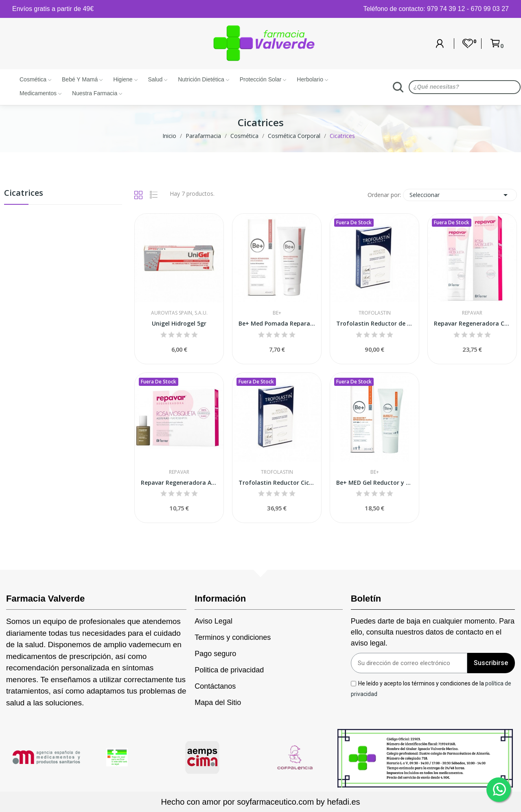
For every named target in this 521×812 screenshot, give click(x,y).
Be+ (277, 313)
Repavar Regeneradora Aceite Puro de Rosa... (179, 483)
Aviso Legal (213, 621)
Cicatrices (24, 194)
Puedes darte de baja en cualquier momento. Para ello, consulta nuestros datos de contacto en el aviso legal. (433, 632)
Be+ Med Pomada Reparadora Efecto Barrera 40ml (277, 323)
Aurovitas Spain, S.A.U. (179, 313)
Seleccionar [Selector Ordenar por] (460, 195)
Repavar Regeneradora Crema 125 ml (472, 323)
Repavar (472, 313)
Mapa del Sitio (218, 703)
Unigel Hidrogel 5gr (179, 323)
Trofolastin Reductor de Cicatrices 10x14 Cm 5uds (374, 323)
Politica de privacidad (229, 670)
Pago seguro (215, 654)
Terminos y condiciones (233, 637)
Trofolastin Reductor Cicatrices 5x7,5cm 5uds (277, 483)
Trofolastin (375, 313)
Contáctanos (215, 686)
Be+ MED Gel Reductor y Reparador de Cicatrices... (374, 483)
